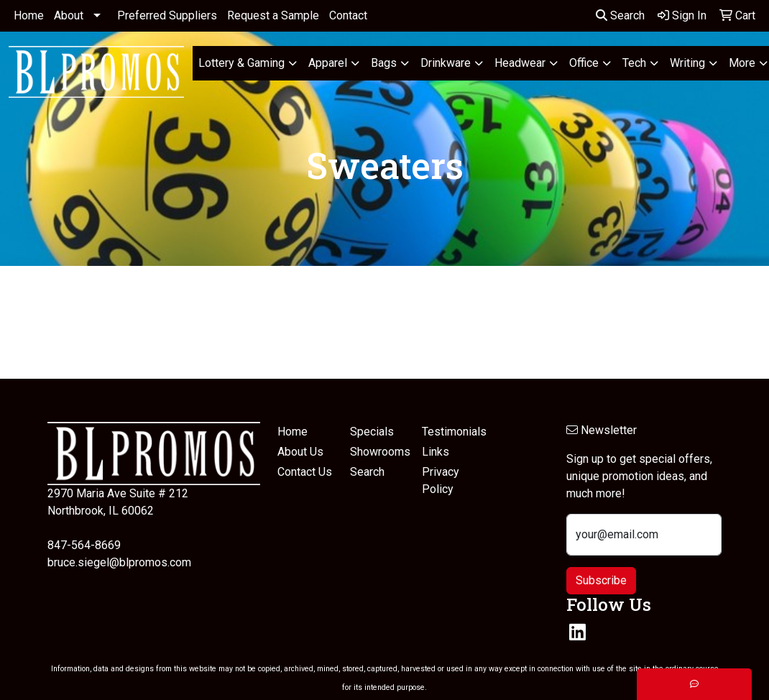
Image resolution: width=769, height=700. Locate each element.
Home (29, 15)
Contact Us (305, 472)
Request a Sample (273, 15)
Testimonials (449, 432)
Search (620, 15)
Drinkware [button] (446, 63)
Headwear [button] (520, 63)
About (69, 15)
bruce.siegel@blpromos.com (119, 562)
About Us (300, 452)
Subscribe (601, 580)
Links (436, 452)
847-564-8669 (84, 545)
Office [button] (584, 63)
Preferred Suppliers (167, 15)
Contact (348, 15)
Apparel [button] (328, 63)
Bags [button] (384, 63)
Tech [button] (634, 63)
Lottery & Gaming (241, 63)
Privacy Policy (441, 480)
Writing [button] (687, 63)
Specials (372, 432)
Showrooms (377, 452)
